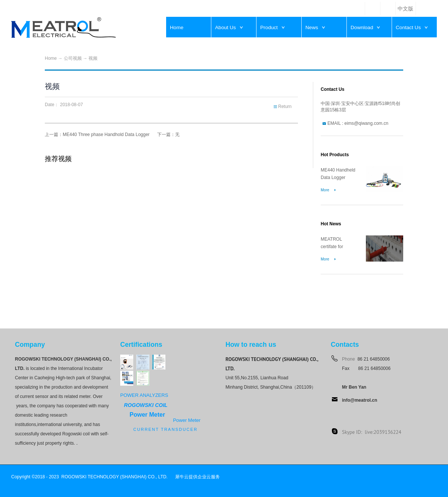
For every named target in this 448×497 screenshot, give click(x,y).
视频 (93, 58)
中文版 (405, 9)
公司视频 (73, 58)
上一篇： (97, 135)
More (325, 190)
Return (285, 106)
